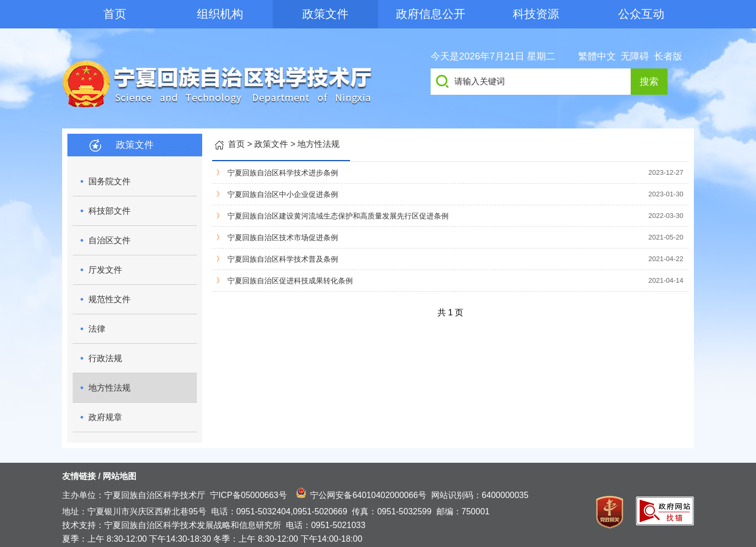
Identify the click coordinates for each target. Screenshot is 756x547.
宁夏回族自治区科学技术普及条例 (283, 259)
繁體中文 (597, 56)
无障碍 (635, 56)
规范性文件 (110, 299)
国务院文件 (110, 181)
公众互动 (641, 14)
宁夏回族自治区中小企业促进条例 (283, 194)
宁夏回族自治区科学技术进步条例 (283, 173)
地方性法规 (110, 388)
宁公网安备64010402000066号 (368, 495)
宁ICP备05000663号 (248, 495)
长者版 (668, 56)
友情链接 (79, 476)
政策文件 (325, 14)
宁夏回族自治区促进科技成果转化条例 (290, 281)
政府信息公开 (431, 14)
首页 (115, 14)
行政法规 (105, 358)
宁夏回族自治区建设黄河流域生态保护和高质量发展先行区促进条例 (338, 216)
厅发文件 (105, 270)
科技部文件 (110, 211)
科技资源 (536, 14)
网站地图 (120, 476)
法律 (97, 329)
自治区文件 (110, 240)
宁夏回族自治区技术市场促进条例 (283, 237)
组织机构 (220, 14)
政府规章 (105, 417)
